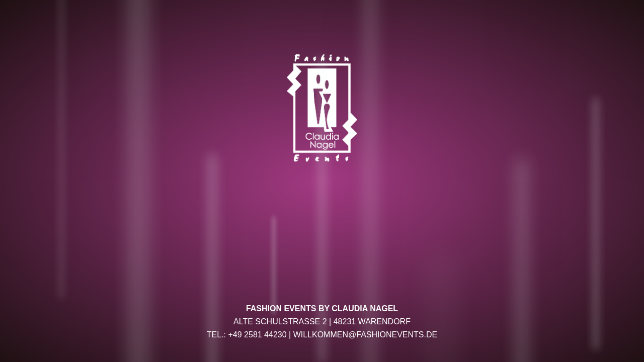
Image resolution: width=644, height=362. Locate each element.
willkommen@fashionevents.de (366, 335)
